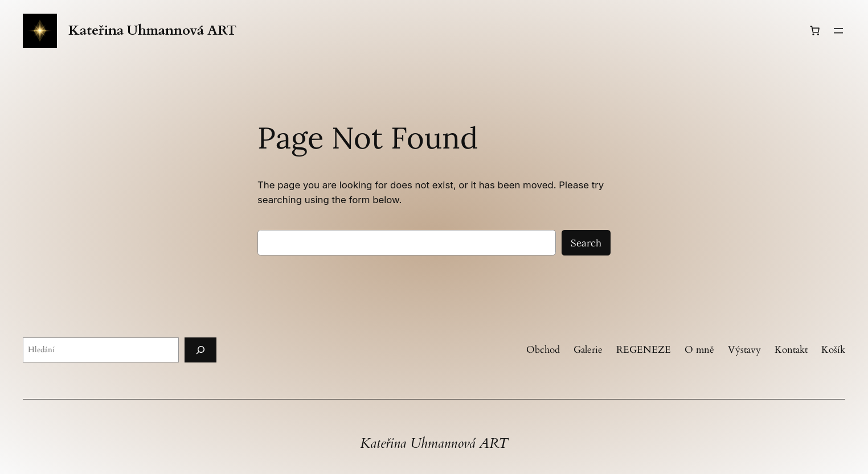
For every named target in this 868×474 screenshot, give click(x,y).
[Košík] (815, 31)
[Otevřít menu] (838, 31)
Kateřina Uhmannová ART (152, 30)
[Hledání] (200, 350)
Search (586, 243)
